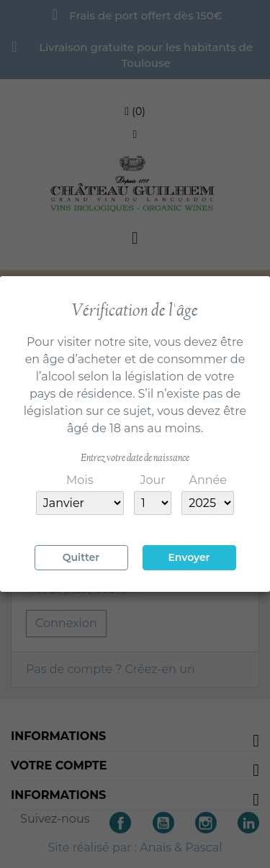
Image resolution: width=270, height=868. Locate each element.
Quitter (81, 557)
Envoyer (189, 557)
